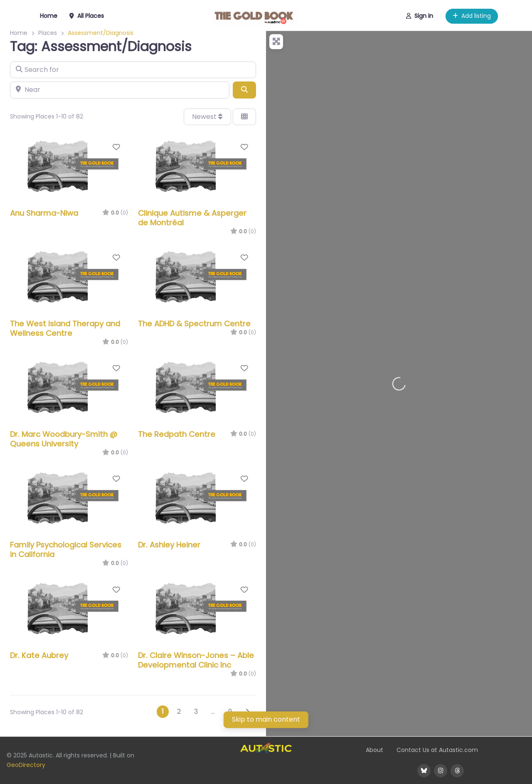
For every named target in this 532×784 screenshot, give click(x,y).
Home (19, 33)
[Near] (120, 90)
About (374, 750)
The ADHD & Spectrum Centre (194, 324)
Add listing (472, 16)
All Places (87, 16)
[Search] (244, 90)
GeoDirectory (26, 765)
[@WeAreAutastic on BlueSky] (424, 771)
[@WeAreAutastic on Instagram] (441, 771)
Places (48, 33)
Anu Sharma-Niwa (44, 213)
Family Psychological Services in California (66, 550)
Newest (207, 117)
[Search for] (133, 70)
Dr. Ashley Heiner (169, 545)
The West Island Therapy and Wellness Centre (65, 328)
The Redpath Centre (177, 434)
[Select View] (244, 117)
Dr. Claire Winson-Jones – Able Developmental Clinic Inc (196, 660)
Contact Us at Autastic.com (437, 750)
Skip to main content (266, 719)
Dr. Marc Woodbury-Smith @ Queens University (64, 439)
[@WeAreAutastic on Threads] (457, 771)
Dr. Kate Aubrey (39, 655)
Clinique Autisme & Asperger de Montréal (192, 218)
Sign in (420, 16)
